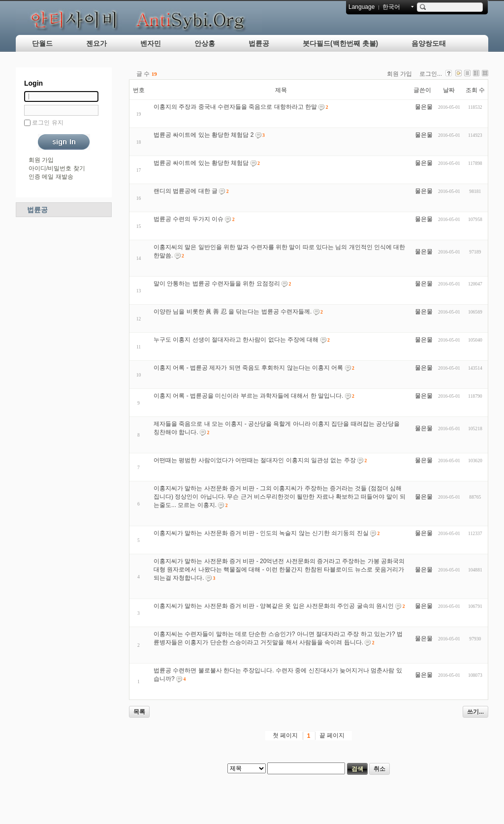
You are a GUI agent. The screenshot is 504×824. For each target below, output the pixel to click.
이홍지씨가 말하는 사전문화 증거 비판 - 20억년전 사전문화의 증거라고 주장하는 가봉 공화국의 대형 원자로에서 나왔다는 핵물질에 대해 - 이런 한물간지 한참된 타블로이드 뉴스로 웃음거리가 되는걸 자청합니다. (279, 570)
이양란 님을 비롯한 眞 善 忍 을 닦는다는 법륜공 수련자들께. (233, 312)
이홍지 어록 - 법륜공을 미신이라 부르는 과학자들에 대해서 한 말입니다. (248, 396)
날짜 (449, 90)
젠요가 (96, 43)
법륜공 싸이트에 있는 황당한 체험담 (201, 163)
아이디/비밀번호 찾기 (57, 168)
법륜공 (259, 43)
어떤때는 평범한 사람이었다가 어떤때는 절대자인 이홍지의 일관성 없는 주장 (255, 460)
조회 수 (475, 90)
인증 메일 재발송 (51, 177)
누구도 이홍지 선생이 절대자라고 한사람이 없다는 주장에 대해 (236, 340)
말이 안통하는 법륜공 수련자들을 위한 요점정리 (217, 284)
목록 (139, 712)
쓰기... (475, 712)
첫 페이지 (285, 735)
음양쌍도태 (429, 43)
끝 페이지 (332, 735)
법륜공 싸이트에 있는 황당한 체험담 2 (204, 135)
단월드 (42, 43)
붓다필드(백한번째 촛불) (340, 43)
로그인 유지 (47, 123)
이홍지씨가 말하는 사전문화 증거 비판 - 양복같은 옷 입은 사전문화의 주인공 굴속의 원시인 (274, 606)
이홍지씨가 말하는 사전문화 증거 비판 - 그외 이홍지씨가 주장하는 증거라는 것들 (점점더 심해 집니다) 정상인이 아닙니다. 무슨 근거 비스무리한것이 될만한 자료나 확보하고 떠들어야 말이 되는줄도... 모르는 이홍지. (280, 497)
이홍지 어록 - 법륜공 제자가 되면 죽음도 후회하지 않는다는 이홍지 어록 (248, 368)
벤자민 (151, 43)
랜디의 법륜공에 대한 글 (186, 191)
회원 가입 (41, 160)
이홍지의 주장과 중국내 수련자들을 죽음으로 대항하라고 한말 (235, 107)
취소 (379, 769)
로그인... (431, 74)
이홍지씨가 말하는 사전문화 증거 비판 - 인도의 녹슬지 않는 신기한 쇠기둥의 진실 (261, 533)
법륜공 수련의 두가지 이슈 (189, 219)
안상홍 (205, 43)
